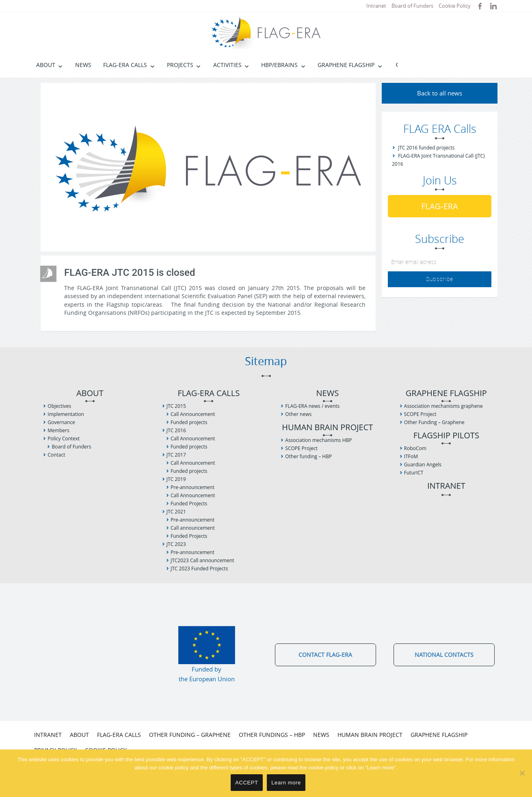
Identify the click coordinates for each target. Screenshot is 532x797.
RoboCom (415, 448)
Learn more (286, 783)
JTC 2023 (176, 544)
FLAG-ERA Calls (125, 65)
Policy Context (64, 439)
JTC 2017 (176, 455)
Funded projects (189, 422)
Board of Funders (412, 6)
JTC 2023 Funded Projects (199, 569)
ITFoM (411, 456)
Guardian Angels (423, 465)
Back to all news (440, 93)
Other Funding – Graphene (434, 422)
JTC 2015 (176, 406)
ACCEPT (247, 783)
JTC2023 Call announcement (202, 560)
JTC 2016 (176, 430)
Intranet (376, 6)
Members (58, 430)
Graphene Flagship (346, 65)
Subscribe (440, 279)
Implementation (66, 414)
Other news (298, 414)
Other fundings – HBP (272, 735)
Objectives (59, 406)
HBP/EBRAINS (279, 65)
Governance (61, 422)
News (83, 65)
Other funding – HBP (308, 456)
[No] (522, 773)
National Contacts (444, 655)
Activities (227, 65)
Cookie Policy (455, 6)
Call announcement (193, 528)
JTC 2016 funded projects (426, 148)
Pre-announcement (192, 487)
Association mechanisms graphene (443, 406)
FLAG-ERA (440, 206)
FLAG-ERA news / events (312, 406)
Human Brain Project (327, 428)
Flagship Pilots (446, 436)
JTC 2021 (176, 512)
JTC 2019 (176, 479)
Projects (180, 65)
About (46, 65)
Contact (56, 455)
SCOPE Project (301, 448)
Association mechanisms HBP (318, 440)
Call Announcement (193, 414)
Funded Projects (189, 504)
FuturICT (414, 473)
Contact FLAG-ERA (325, 655)
